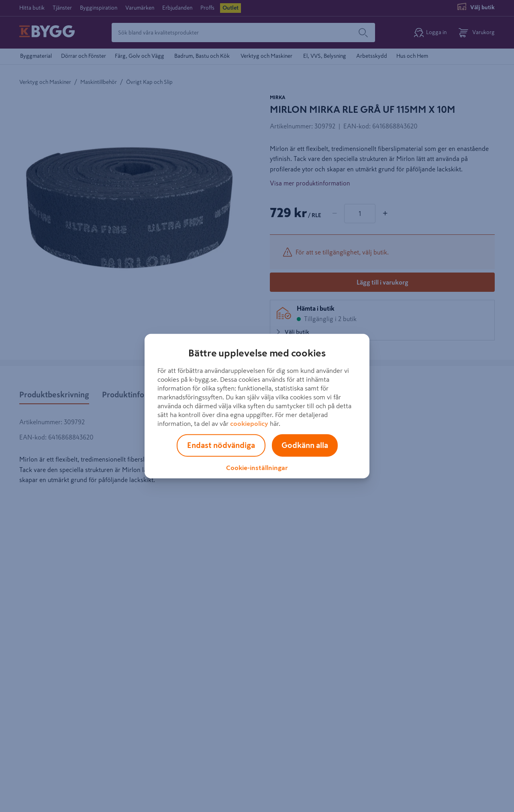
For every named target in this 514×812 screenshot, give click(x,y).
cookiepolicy (249, 423)
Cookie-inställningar (257, 467)
